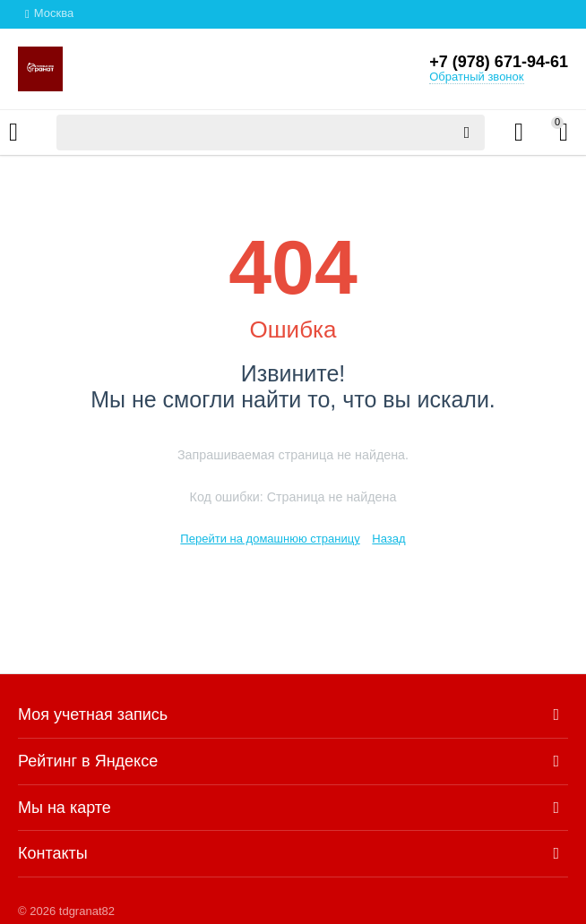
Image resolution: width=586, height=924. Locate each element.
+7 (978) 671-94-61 (499, 62)
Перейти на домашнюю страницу (270, 539)
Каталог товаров (13, 133)
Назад (388, 539)
